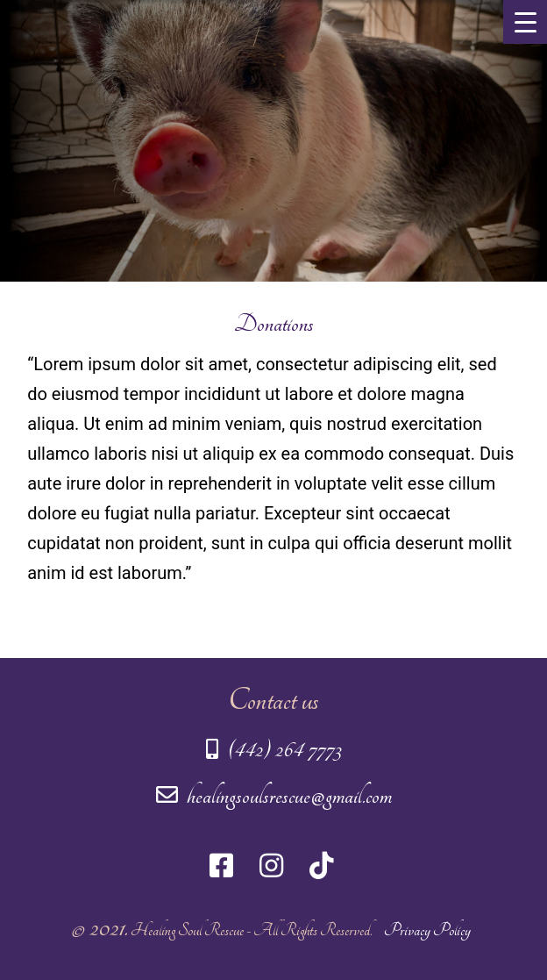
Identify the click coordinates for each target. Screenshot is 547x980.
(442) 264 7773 (274, 750)
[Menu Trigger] (525, 22)
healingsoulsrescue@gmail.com (274, 796)
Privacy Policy (427, 930)
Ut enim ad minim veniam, (184, 424)
